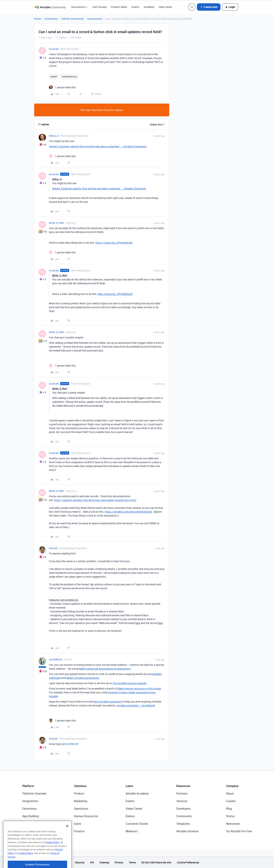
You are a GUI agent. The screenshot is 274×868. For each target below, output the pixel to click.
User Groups (100, 7)
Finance (79, 831)
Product (79, 793)
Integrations (30, 801)
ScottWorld (55, 659)
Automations (95, 19)
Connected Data (33, 831)
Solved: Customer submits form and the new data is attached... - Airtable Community (98, 146)
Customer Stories (137, 824)
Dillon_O (54, 136)
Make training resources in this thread (139, 688)
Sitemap (104, 862)
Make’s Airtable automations (83, 678)
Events (135, 7)
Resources (183, 786)
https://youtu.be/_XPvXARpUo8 (114, 243)
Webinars (132, 831)
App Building (31, 816)
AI (24, 824)
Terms (132, 862)
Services (182, 801)
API (92, 862)
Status (230, 816)
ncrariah (54, 49)
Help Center (165, 7)
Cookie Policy (52, 856)
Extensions (29, 809)
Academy (149, 7)
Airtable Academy (137, 793)
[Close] (67, 840)
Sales (78, 824)
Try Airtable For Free (239, 831)
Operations (81, 809)
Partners (182, 793)
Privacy (119, 862)
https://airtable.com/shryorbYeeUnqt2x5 (128, 512)
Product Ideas (119, 7)
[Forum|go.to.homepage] (50, 7)
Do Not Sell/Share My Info (156, 862)
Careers (231, 801)
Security (80, 862)
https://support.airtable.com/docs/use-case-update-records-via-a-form (95, 500)
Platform (28, 786)
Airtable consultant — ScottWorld (136, 705)
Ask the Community (72, 19)
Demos (130, 816)
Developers (184, 809)
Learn (129, 786)
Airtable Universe (187, 831)
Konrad (53, 548)
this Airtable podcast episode (130, 683)
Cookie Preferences (188, 862)
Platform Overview (34, 793)
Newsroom (233, 824)
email (54, 76)
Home (37, 19)
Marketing (81, 801)
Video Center (134, 809)
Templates (183, 824)
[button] (209, 7)
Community (51, 19)
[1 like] (62, 87)
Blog (229, 809)
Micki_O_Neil (56, 223)
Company (232, 786)
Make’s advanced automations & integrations (105, 669)
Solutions (80, 786)
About (230, 793)
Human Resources (86, 816)
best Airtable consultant (108, 702)
